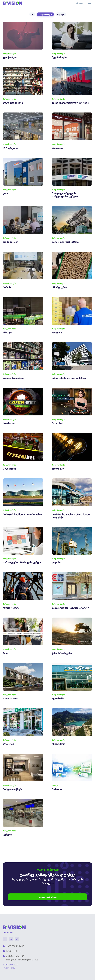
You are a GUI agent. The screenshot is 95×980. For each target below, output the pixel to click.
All (32, 14)
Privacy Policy (9, 968)
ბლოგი (61, 14)
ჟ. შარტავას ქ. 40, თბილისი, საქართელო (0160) (22, 958)
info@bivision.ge (14, 951)
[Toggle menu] (90, 4)
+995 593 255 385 (15, 946)
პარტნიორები (45, 14)
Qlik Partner (8, 932)
